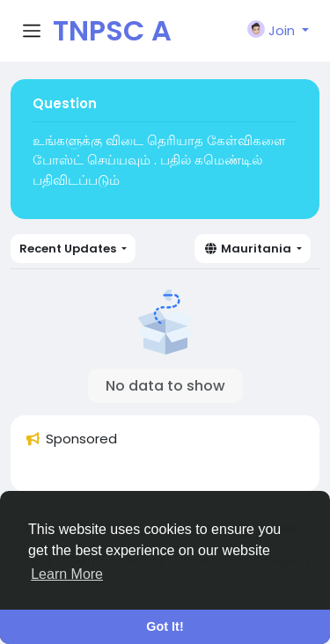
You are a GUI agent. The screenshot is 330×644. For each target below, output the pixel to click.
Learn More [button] (67, 574)
